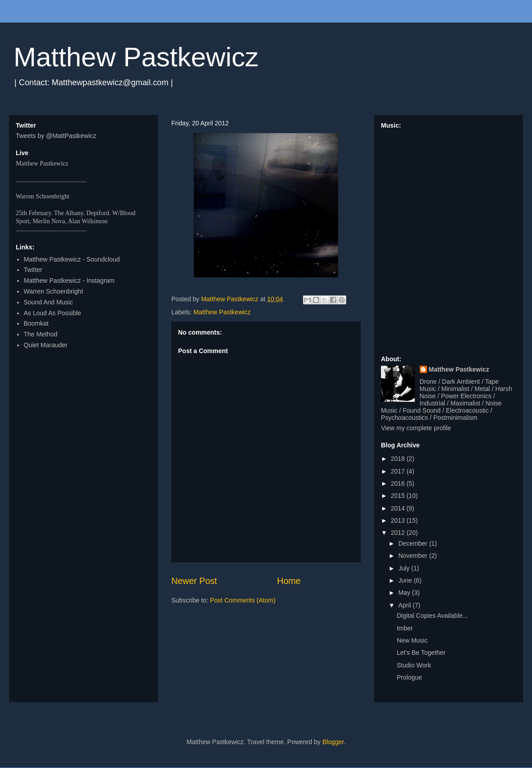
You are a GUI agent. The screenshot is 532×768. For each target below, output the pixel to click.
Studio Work (414, 665)
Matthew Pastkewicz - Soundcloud (72, 259)
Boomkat (36, 323)
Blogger (333, 742)
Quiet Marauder (46, 345)
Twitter (33, 270)
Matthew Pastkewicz (136, 57)
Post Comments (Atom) (243, 600)
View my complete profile (416, 428)
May (405, 593)
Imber (405, 628)
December (413, 543)
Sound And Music (48, 302)
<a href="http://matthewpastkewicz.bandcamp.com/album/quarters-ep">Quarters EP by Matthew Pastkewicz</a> (449, 238)
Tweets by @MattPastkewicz (56, 136)
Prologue (409, 677)
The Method (41, 334)
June (406, 580)
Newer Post (194, 581)
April (405, 605)
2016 (399, 483)
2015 (399, 496)
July (405, 568)
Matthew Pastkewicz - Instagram (69, 281)
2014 (399, 508)
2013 (399, 520)
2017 (399, 471)
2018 (399, 459)
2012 (399, 533)
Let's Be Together (421, 653)
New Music (412, 640)
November (413, 556)
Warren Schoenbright (54, 291)
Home (289, 581)
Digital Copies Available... (432, 616)
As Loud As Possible (53, 313)
